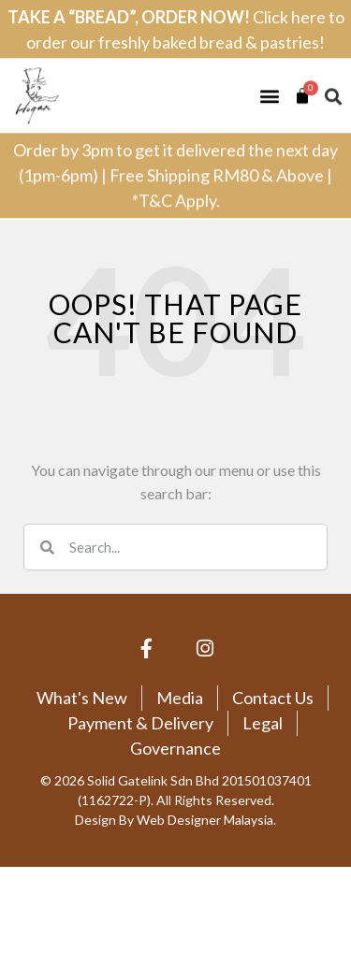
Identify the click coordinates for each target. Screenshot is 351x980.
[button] (269, 86)
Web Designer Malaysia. (206, 820)
